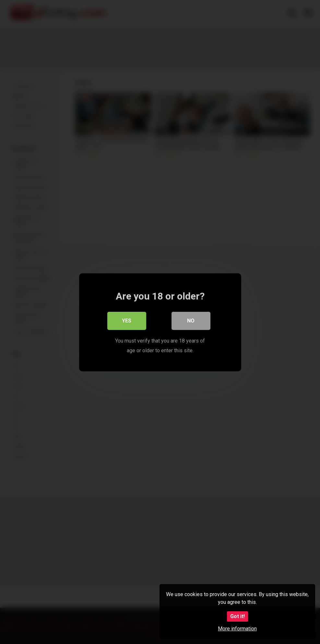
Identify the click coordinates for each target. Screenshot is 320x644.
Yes (127, 320)
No (191, 320)
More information (237, 629)
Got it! (237, 616)
